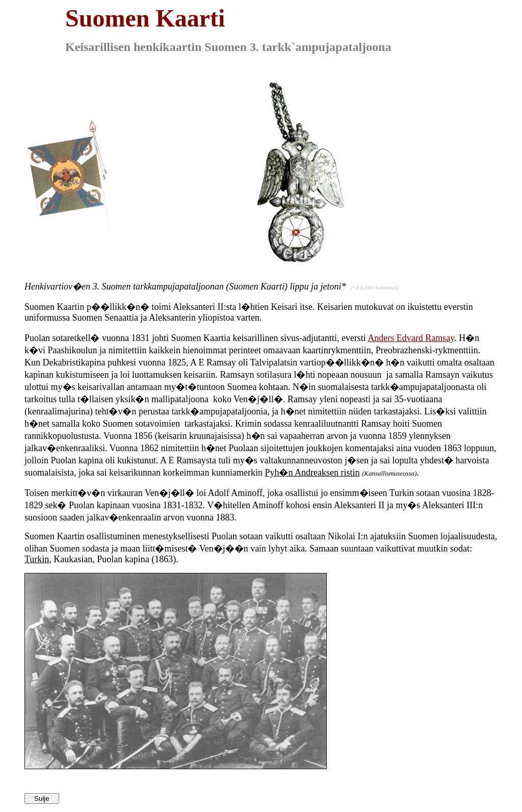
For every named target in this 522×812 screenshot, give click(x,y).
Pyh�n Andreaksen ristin (312, 473)
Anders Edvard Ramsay (411, 338)
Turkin (37, 559)
